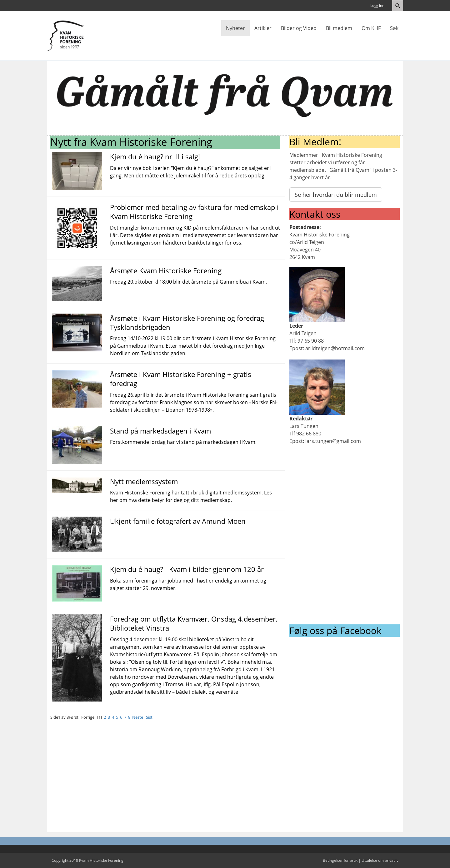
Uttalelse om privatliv (380, 860)
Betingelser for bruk (340, 860)
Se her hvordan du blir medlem (336, 195)
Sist (149, 717)
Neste (138, 717)
